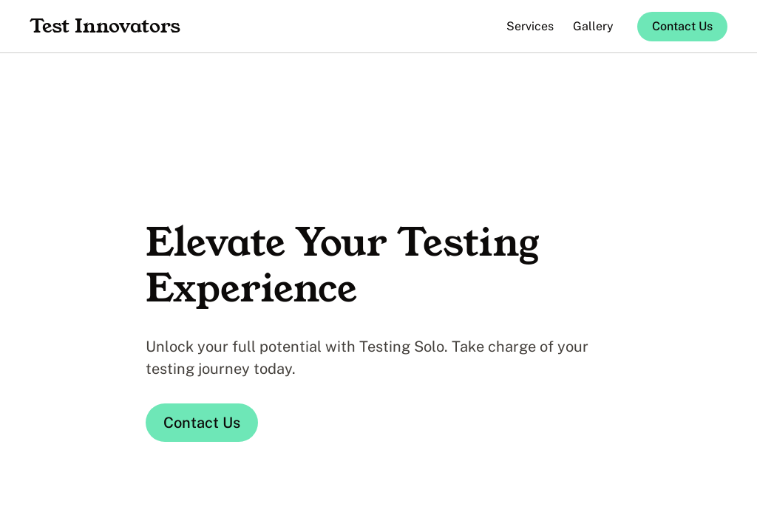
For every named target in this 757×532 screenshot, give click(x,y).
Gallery (593, 26)
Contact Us (682, 26)
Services (530, 26)
